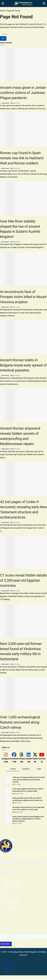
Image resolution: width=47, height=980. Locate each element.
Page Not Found (13, 11)
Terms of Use (8, 968)
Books (10, 884)
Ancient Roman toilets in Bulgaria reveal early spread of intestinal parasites (23, 365)
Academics (7, 881)
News (5, 902)
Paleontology (13, 911)
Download (7, 896)
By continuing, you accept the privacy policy (17, 942)
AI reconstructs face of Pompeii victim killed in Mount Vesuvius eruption (23, 297)
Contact (6, 974)
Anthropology (13, 905)
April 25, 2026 (15, 664)
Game (5, 899)
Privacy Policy (8, 965)
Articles (6, 893)
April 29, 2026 (15, 103)
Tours (5, 917)
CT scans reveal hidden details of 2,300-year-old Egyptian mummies (23, 580)
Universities (12, 890)
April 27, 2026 (15, 449)
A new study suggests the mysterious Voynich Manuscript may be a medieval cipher (27, 791)
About (5, 962)
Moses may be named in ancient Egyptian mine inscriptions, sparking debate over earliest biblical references (27, 821)
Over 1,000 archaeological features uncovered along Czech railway (20, 722)
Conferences (13, 887)
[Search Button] (3, 38)
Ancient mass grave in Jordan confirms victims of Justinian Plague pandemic (23, 93)
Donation (6, 971)
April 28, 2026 (15, 242)
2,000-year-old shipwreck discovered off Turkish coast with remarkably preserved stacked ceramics (27, 780)
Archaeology (12, 908)
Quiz (5, 914)
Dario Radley (6, 103)
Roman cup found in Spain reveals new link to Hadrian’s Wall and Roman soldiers (22, 158)
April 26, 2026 (15, 523)
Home (2, 11)
